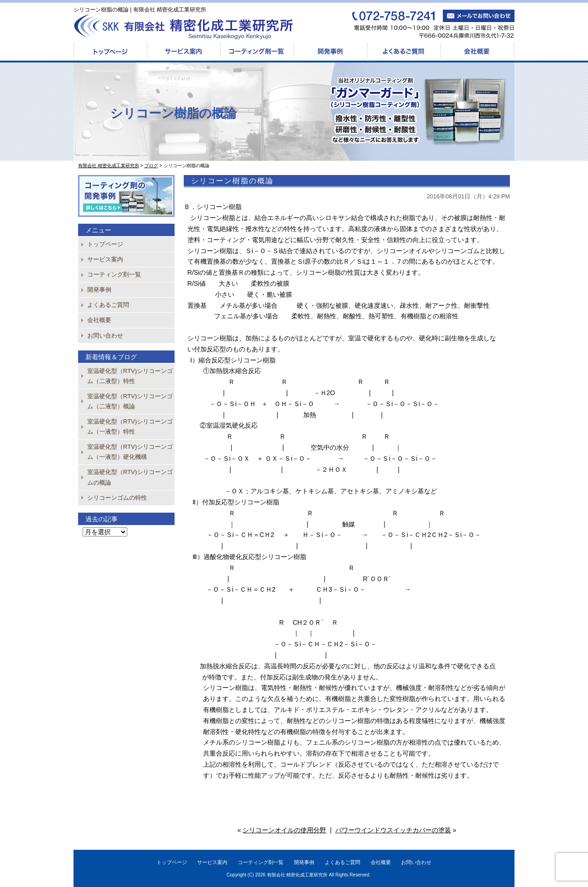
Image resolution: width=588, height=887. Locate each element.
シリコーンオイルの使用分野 (284, 830)
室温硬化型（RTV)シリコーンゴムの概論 (130, 477)
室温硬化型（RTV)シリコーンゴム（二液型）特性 (130, 376)
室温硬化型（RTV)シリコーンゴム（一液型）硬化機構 (130, 452)
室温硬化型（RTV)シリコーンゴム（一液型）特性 (130, 427)
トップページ (110, 51)
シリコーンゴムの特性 (117, 498)
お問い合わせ (105, 336)
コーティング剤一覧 (257, 51)
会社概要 (477, 51)
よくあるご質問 (404, 51)
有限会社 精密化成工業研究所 (297, 875)
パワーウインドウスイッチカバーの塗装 (393, 830)
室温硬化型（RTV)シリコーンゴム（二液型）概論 (130, 401)
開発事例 (330, 51)
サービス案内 (184, 51)
